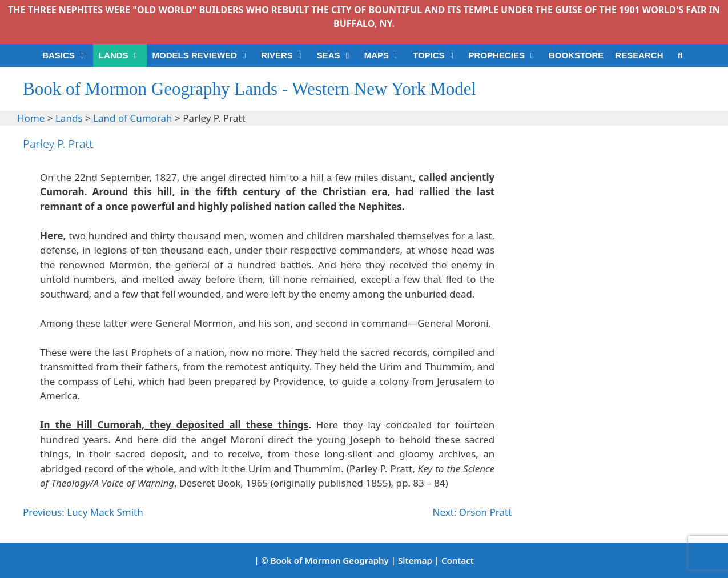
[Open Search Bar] (680, 55)
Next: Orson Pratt (472, 512)
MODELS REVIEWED (204, 55)
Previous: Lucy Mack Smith (83, 512)
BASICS (68, 55)
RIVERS (286, 55)
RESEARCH (639, 55)
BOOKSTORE (576, 55)
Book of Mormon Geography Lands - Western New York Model (250, 89)
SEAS (338, 55)
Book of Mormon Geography (330, 560)
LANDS (123, 55)
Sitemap (415, 560)
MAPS (386, 55)
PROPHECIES (506, 55)
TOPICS (438, 55)
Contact (458, 560)
